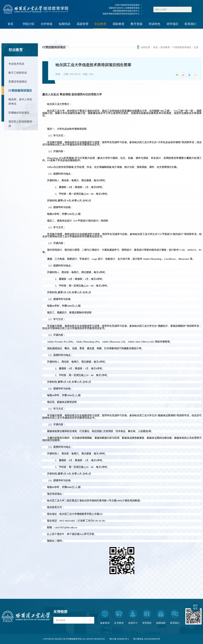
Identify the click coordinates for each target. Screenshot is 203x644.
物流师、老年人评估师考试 (20, 102)
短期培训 (64, 24)
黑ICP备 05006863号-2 (119, 639)
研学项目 (173, 24)
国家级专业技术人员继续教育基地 (124, 8)
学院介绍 (28, 24)
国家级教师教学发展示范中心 (126, 11)
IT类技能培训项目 (20, 91)
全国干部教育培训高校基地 (127, 5)
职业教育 (100, 24)
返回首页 (195, 607)
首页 (10, 24)
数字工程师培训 (18, 73)
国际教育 (119, 24)
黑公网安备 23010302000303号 (147, 639)
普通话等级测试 (18, 82)
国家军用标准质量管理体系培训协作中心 (121, 14)
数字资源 (136, 24)
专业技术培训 (16, 64)
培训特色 (154, 24)
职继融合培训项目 (19, 113)
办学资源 (47, 24)
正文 (196, 47)
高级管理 (83, 24)
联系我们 (190, 24)
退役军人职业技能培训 (20, 124)
